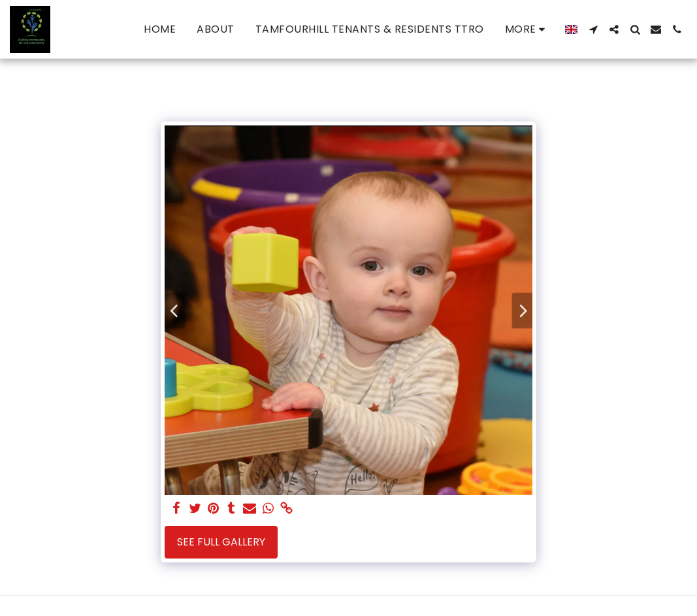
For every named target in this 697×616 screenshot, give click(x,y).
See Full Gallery (221, 542)
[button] (593, 29)
